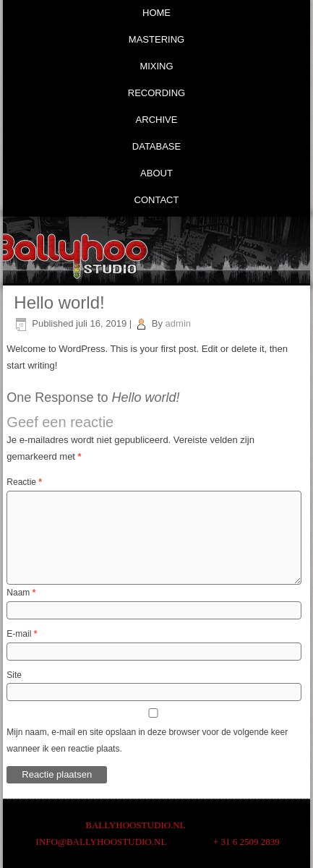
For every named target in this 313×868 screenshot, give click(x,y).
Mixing (156, 66)
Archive (157, 120)
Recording (156, 93)
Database (156, 146)
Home (156, 13)
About (156, 173)
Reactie (24, 482)
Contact (157, 200)
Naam (21, 593)
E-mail (22, 634)
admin (178, 323)
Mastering (156, 39)
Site (14, 675)
